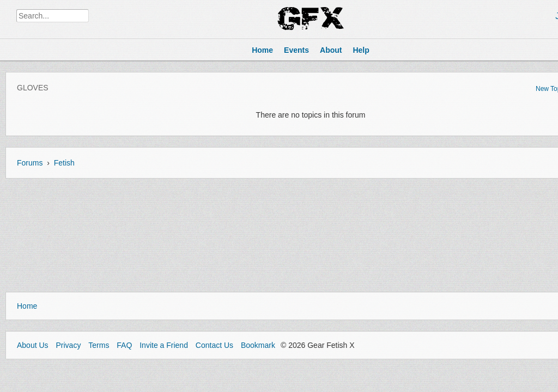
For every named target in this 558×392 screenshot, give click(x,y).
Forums (30, 163)
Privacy (68, 345)
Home (27, 306)
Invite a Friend (164, 345)
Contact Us (214, 345)
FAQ (124, 345)
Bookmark (258, 345)
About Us (33, 345)
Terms (99, 345)
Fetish (64, 163)
